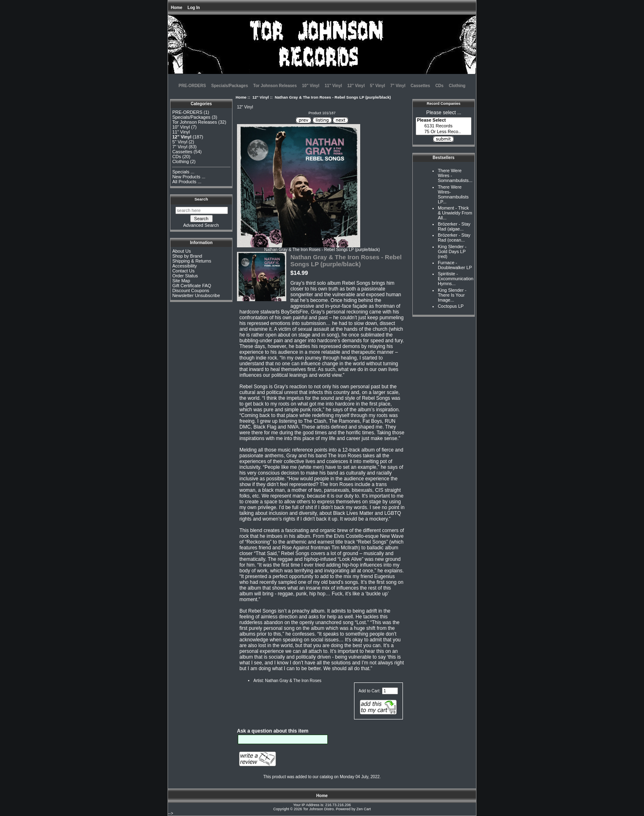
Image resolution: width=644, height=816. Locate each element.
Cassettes (420, 86)
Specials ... (183, 172)
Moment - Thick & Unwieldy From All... (455, 213)
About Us (181, 251)
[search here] (202, 210)
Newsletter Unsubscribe (196, 295)
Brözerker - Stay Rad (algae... (454, 226)
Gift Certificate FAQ (192, 286)
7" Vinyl (398, 86)
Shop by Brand (187, 256)
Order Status (185, 276)
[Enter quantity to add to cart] (390, 691)
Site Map (181, 281)
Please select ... (444, 113)
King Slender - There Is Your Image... (452, 295)
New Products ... (189, 177)
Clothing (457, 86)
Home (177, 8)
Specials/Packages (230, 86)
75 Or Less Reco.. (444, 132)
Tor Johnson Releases (275, 86)
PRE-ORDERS (192, 86)
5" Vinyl (378, 86)
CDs (439, 86)
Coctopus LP (451, 306)
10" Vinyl (310, 86)
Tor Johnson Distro (319, 809)
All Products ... (187, 182)
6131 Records (444, 126)
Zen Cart (364, 809)
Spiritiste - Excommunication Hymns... (456, 279)
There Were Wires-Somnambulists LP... (453, 194)
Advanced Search (201, 225)
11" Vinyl (333, 86)
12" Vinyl (260, 97)
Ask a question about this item (273, 731)
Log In (194, 8)
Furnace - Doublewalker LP (455, 265)
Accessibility (184, 266)
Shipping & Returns (192, 261)
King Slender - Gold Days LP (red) (452, 251)
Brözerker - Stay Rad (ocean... (454, 237)
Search (201, 199)
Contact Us (183, 271)
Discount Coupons (191, 290)
